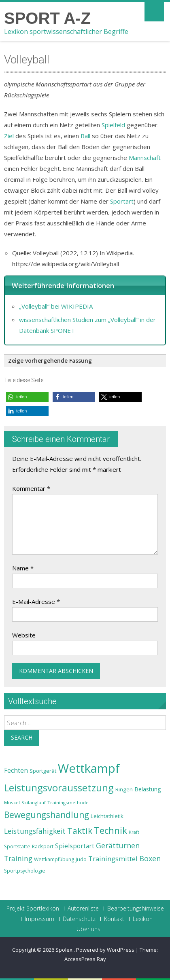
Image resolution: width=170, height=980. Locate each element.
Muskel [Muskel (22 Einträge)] (12, 802)
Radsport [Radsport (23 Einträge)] (43, 846)
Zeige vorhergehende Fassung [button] (50, 361)
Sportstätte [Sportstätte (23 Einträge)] (17, 846)
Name (23, 568)
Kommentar (31, 488)
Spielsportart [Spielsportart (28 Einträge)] (75, 846)
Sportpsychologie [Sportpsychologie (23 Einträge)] (25, 871)
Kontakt (114, 919)
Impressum (39, 919)
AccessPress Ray (85, 959)
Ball (85, 136)
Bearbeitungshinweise (136, 908)
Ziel (9, 136)
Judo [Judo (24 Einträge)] (81, 859)
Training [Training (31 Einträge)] (18, 858)
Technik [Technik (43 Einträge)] (110, 830)
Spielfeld (113, 125)
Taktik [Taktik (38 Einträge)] (80, 831)
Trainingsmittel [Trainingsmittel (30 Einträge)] (113, 859)
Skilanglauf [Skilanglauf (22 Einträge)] (34, 802)
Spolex (65, 950)
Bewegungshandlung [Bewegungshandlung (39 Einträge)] (47, 815)
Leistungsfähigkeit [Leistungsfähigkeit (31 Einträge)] (35, 831)
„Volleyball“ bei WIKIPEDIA (56, 306)
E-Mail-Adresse (36, 601)
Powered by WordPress (105, 950)
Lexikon (143, 919)
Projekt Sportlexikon (33, 908)
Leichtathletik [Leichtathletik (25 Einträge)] (107, 816)
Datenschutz (79, 919)
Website (24, 635)
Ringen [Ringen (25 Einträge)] (124, 789)
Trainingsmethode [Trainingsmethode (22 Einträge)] (68, 802)
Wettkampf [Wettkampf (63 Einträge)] (89, 768)
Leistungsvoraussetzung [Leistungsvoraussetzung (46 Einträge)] (59, 788)
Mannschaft (145, 158)
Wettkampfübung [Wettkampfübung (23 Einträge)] (54, 859)
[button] (27, 397)
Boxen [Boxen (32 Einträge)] (150, 858)
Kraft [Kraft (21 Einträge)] (134, 832)
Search (22, 737)
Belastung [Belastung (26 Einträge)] (148, 789)
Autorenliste (83, 908)
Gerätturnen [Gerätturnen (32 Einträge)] (118, 845)
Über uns (88, 929)
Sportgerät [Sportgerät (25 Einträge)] (43, 771)
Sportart (122, 201)
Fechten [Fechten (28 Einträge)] (16, 771)
